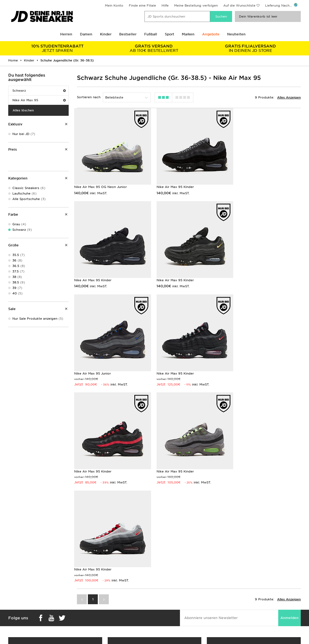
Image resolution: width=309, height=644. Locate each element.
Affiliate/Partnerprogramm (176, 595)
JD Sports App (17, 612)
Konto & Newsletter (96, 601)
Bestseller (128, 34)
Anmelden (289, 420)
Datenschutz (239, 595)
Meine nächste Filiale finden (154, 538)
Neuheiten (236, 34)
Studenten (14, 595)
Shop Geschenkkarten (55, 529)
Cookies (236, 601)
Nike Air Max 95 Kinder (173, 185)
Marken (188, 34)
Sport (169, 34)
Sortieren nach (89, 97)
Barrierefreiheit (241, 612)
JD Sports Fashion (169, 589)
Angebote (211, 34)
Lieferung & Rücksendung (101, 589)
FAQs (84, 584)
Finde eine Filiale (142, 5)
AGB (233, 584)
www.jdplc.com (55, 640)
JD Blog (12, 618)
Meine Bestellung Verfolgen (102, 612)
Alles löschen (23, 110)
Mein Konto (114, 5)
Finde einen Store (94, 607)
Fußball (151, 34)
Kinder (106, 34)
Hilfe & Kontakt (92, 595)
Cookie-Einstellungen (246, 607)
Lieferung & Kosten (21, 584)
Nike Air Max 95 (39, 100)
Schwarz (39, 91)
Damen (86, 34)
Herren (66, 34)
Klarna (11, 607)
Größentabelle (17, 589)
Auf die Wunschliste (239, 5)
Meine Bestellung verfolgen (196, 5)
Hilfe (165, 5)
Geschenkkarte (18, 601)
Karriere (161, 584)
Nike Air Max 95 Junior (172, 276)
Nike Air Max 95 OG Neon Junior (101, 185)
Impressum (238, 589)
